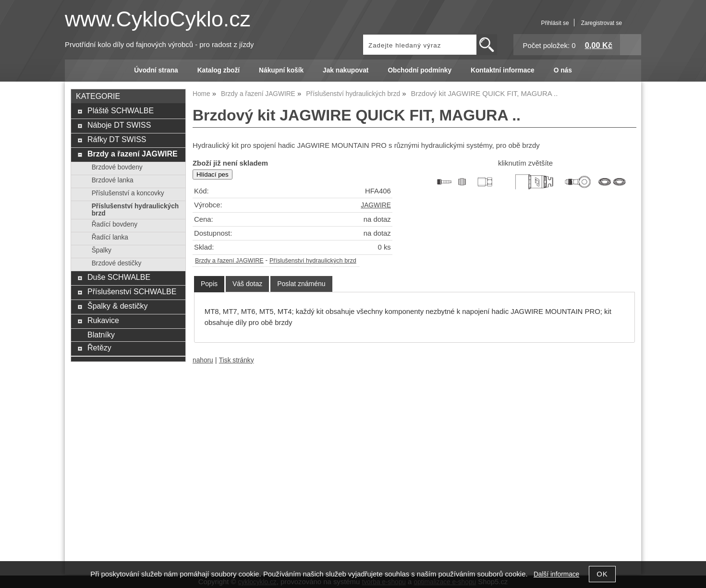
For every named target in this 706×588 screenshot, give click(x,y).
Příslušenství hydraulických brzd (313, 261)
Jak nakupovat (346, 70)
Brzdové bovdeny (117, 167)
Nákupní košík (281, 70)
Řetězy (99, 348)
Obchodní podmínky (420, 70)
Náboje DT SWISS (119, 125)
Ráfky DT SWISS (117, 139)
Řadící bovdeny (115, 224)
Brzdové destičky (117, 263)
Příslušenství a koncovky (128, 193)
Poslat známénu (301, 284)
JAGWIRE (376, 205)
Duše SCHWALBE (119, 277)
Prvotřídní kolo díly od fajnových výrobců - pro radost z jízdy (159, 45)
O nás (563, 70)
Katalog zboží (219, 70)
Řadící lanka (110, 237)
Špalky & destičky (118, 306)
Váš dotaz (247, 284)
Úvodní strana (156, 70)
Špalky (102, 250)
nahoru (203, 360)
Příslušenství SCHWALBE (132, 291)
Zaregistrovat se (602, 23)
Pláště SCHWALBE (121, 110)
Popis (209, 284)
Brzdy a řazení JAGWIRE (229, 261)
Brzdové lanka (113, 180)
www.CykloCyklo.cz (158, 19)
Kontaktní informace (503, 70)
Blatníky (101, 335)
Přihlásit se (555, 23)
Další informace (556, 574)
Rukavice (103, 320)
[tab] (209, 284)
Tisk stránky (237, 360)
